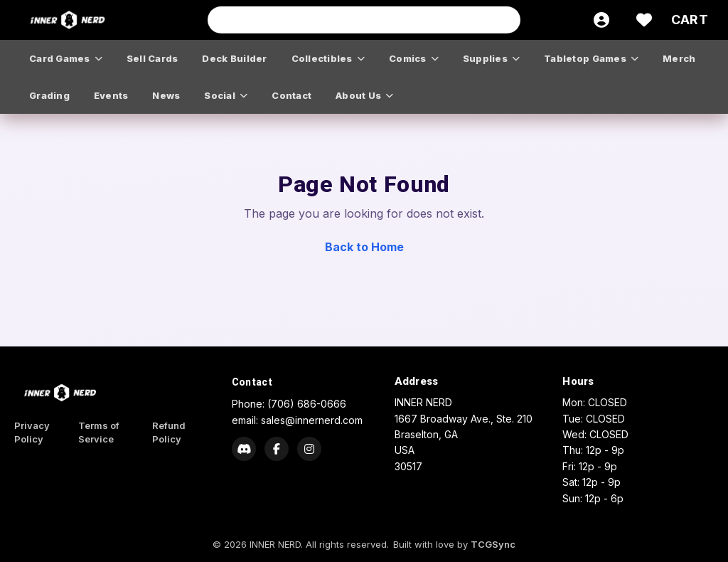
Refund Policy (169, 432)
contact (291, 95)
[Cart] (690, 20)
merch (679, 58)
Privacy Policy (32, 432)
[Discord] (244, 449)
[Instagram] (309, 449)
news (166, 95)
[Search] (505, 20)
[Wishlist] (644, 20)
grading (49, 95)
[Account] (601, 20)
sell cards (152, 58)
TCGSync (493, 544)
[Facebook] (277, 449)
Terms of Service (99, 432)
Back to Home (364, 247)
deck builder (234, 58)
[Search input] (364, 20)
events (111, 95)
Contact (252, 382)
